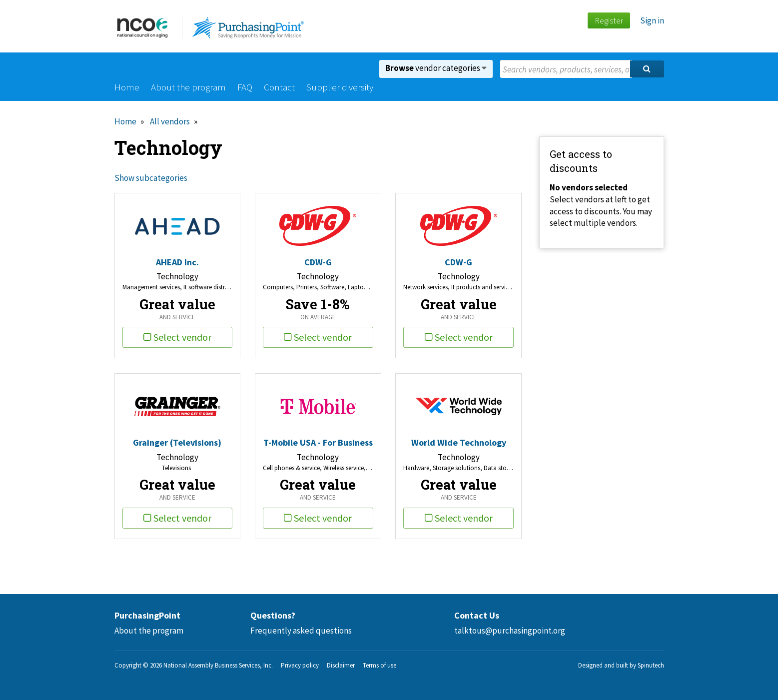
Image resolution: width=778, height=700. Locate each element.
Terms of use (380, 665)
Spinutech (651, 665)
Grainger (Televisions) (177, 442)
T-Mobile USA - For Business (318, 442)
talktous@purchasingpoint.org (510, 631)
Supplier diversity (340, 87)
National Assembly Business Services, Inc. (218, 665)
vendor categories (436, 68)
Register (609, 20)
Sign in (652, 20)
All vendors (170, 121)
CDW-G (318, 262)
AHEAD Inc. (177, 262)
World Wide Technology (459, 442)
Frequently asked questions (301, 631)
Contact (279, 87)
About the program (188, 87)
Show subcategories (151, 178)
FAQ (245, 87)
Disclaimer (341, 665)
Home (127, 87)
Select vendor (177, 337)
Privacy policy (300, 665)
